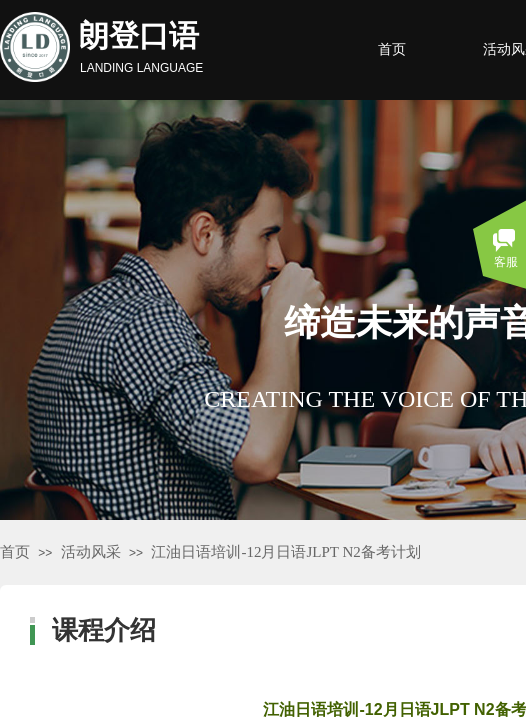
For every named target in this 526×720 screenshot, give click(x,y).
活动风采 (91, 552)
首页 (15, 552)
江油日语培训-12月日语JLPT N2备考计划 (285, 552)
